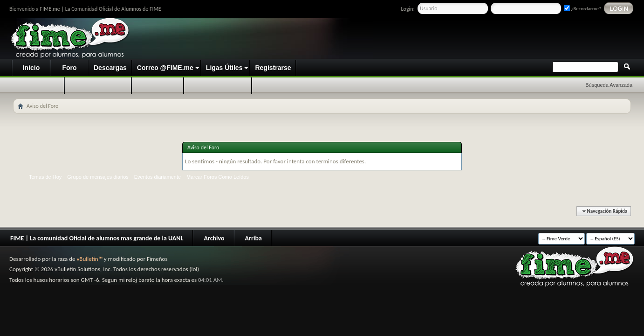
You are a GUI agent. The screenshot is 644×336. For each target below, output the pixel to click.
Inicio (31, 68)
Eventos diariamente (158, 177)
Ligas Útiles (224, 68)
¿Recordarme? (582, 9)
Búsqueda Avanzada (609, 85)
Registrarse (273, 68)
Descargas (110, 68)
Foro (69, 68)
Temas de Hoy (45, 177)
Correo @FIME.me (165, 68)
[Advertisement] (460, 39)
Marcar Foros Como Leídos (218, 177)
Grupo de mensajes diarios (98, 177)
